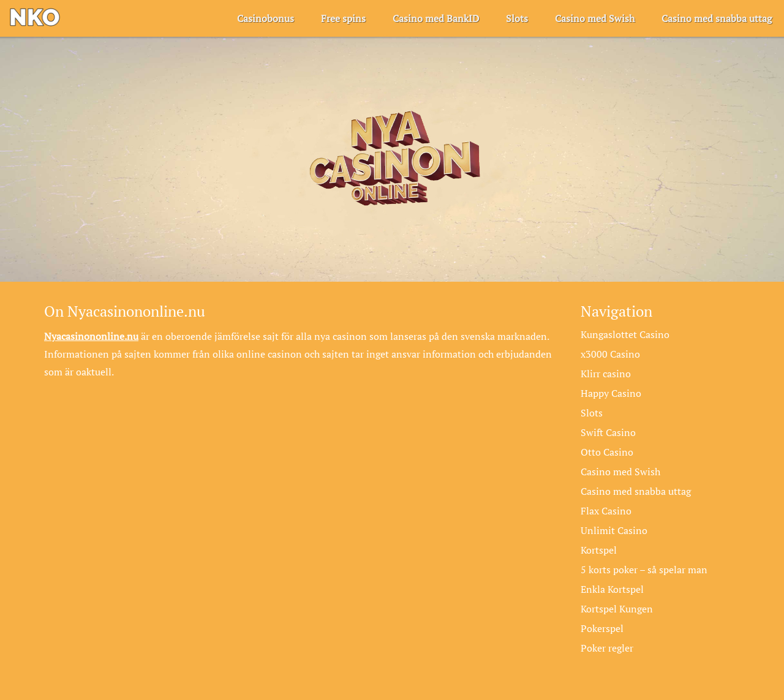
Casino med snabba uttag (717, 18)
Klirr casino (606, 374)
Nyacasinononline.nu (91, 336)
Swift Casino (608, 432)
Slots (517, 18)
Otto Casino (607, 452)
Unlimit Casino (614, 530)
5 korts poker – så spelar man (644, 570)
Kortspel (599, 550)
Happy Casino (611, 393)
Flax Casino (606, 511)
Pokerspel (602, 628)
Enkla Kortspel (612, 589)
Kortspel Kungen (617, 609)
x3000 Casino (610, 354)
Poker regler (607, 648)
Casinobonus (266, 18)
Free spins (343, 18)
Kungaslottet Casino (625, 334)
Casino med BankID (436, 18)
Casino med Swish (595, 18)
